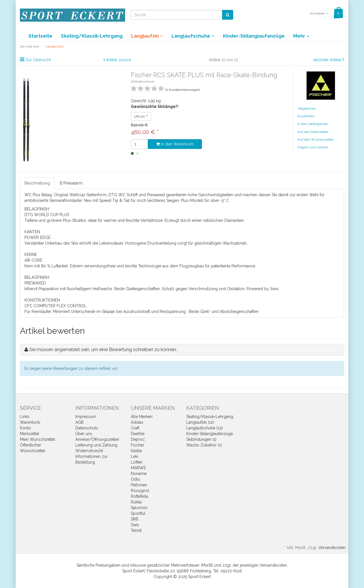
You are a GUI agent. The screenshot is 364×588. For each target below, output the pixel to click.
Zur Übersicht (38, 60)
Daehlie (138, 434)
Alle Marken (142, 417)
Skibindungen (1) (201, 439)
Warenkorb (30, 422)
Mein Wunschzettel (38, 439)
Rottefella (139, 496)
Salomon (139, 508)
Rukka (136, 502)
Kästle (136, 451)
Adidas (137, 422)
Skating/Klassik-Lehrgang (92, 36)
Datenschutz (87, 428)
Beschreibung (37, 183)
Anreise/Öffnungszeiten (97, 439)
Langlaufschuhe (193, 36)
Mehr (301, 36)
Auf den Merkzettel (313, 132)
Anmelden (319, 14)
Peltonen (139, 485)
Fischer (137, 445)
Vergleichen (307, 108)
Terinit (136, 530)
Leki (135, 456)
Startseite (40, 36)
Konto (25, 428)
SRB (135, 519)
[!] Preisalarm (71, 183)
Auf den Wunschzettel (315, 140)
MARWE (138, 468)
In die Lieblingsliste (313, 124)
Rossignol (140, 491)
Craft (135, 428)
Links (25, 417)
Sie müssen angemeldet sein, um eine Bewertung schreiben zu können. (103, 350)
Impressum (86, 417)
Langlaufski (147, 36)
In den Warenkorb (175, 144)
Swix (135, 525)
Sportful (138, 513)
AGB (79, 422)
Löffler (137, 462)
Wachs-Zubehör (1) (204, 445)
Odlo (136, 479)
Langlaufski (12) (200, 422)
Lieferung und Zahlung (96, 445)
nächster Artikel (328, 60)
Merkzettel (30, 434)
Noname (139, 474)
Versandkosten (332, 548)
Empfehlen (306, 116)
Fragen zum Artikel (313, 147)
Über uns (84, 434)
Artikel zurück (119, 60)
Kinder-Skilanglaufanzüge (254, 36)
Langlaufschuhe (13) (204, 428)
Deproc (138, 439)
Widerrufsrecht (89, 451)
